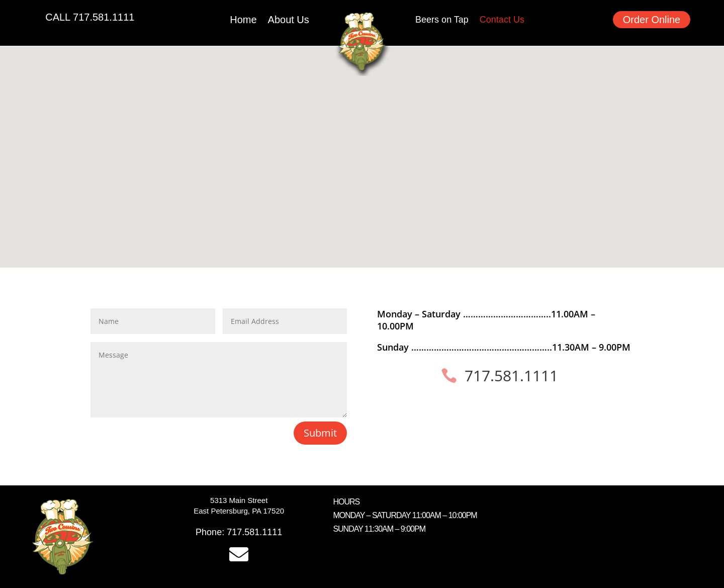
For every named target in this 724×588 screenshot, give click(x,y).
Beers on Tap (442, 20)
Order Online (652, 20)
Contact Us (502, 20)
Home (243, 21)
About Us (289, 21)
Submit (320, 433)
